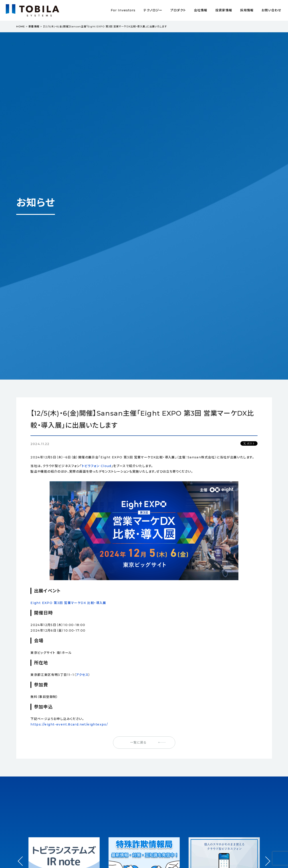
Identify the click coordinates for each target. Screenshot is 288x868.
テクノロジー (153, 10)
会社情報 (201, 10)
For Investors (123, 10)
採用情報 (247, 10)
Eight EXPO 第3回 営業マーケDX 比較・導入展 (68, 603)
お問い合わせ (271, 10)
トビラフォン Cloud (97, 466)
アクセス (82, 675)
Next (266, 857)
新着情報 (34, 26)
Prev (22, 865)
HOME (21, 26)
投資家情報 (224, 10)
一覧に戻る (138, 742)
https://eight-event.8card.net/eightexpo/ (69, 724)
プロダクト (178, 10)
